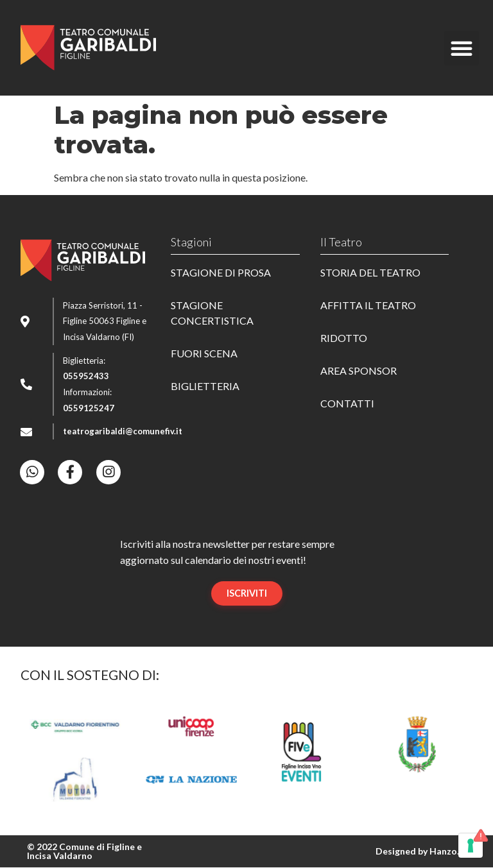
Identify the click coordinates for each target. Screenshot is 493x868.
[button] (462, 48)
